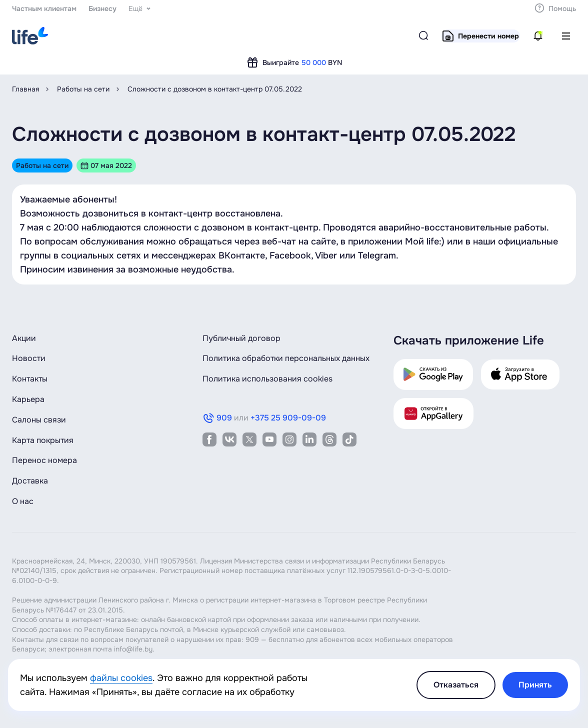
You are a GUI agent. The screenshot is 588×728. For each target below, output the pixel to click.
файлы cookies (121, 678)
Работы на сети (83, 89)
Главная (25, 89)
